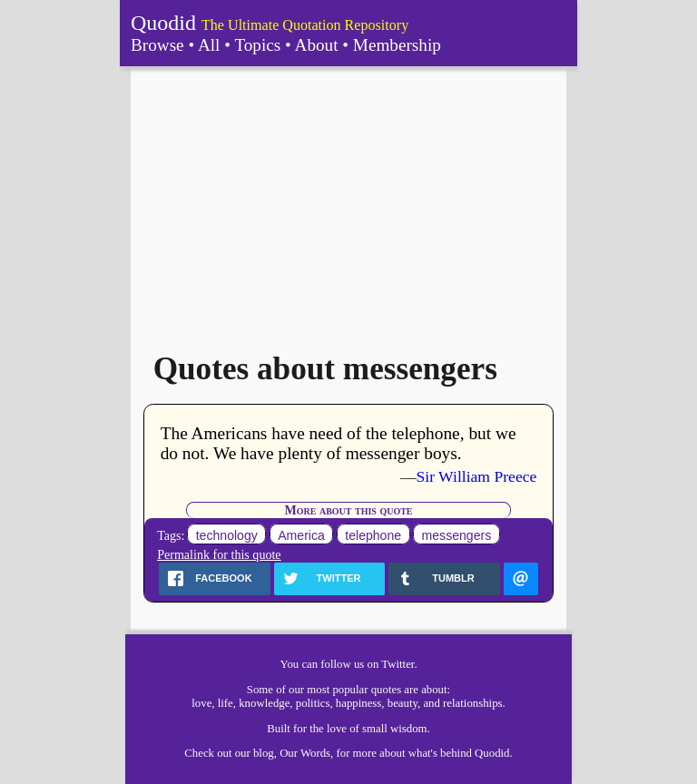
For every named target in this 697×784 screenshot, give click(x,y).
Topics (257, 45)
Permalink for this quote (219, 554)
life (226, 703)
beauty (402, 703)
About (317, 45)
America (301, 535)
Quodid (163, 23)
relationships (472, 703)
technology (227, 535)
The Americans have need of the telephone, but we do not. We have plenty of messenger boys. (339, 443)
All (209, 45)
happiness (358, 703)
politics (313, 703)
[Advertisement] (348, 202)
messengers (457, 535)
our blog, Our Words (283, 753)
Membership (397, 45)
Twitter (398, 664)
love (201, 703)
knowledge (264, 703)
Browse (157, 45)
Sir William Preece (476, 476)
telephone (373, 535)
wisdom (409, 729)
